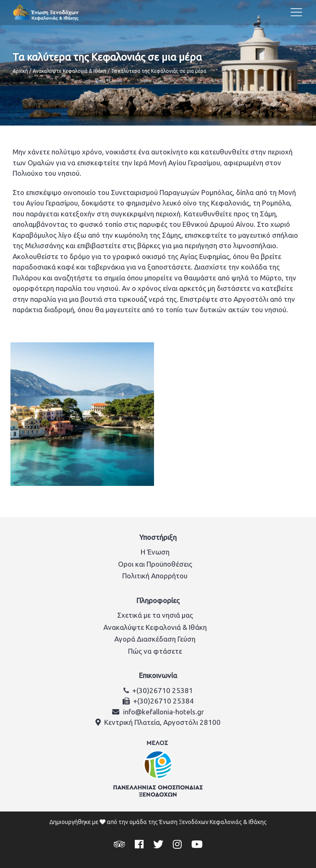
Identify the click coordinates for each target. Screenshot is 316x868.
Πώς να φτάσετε (155, 651)
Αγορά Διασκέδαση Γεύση (155, 639)
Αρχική (20, 71)
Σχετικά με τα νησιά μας (155, 615)
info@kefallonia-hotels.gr (163, 712)
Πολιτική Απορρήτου (155, 576)
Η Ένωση (155, 552)
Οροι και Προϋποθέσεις (155, 564)
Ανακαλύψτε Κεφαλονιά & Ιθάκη (69, 71)
